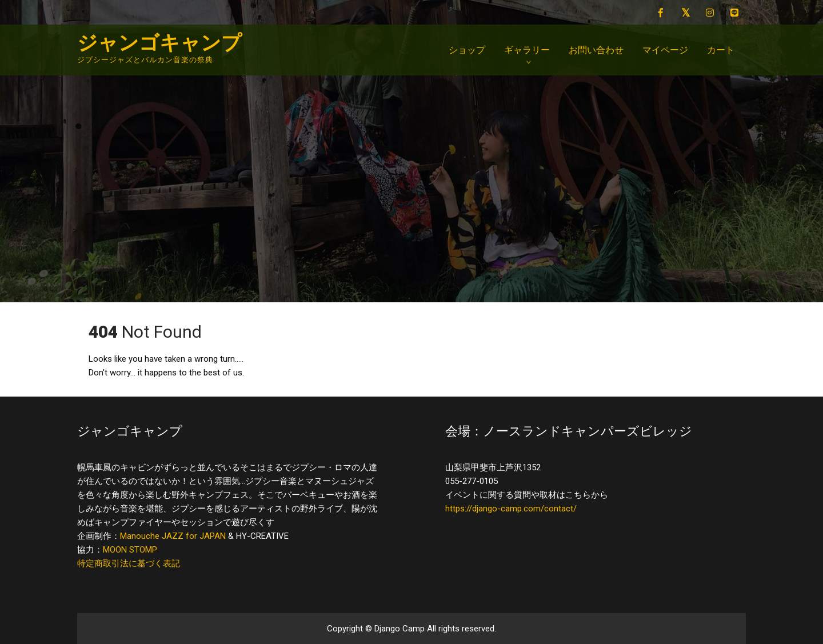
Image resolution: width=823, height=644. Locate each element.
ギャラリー (527, 50)
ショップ (467, 50)
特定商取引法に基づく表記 (129, 563)
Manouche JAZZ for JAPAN (173, 536)
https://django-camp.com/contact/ (511, 509)
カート (721, 50)
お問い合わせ (596, 50)
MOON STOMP (130, 550)
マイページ (665, 50)
